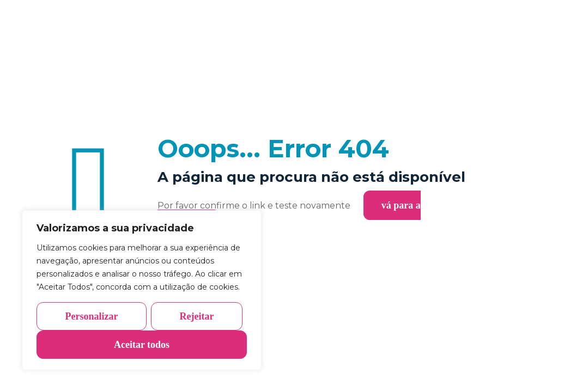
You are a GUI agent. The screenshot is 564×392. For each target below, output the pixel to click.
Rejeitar (197, 316)
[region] (142, 290)
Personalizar (92, 316)
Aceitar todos (142, 345)
